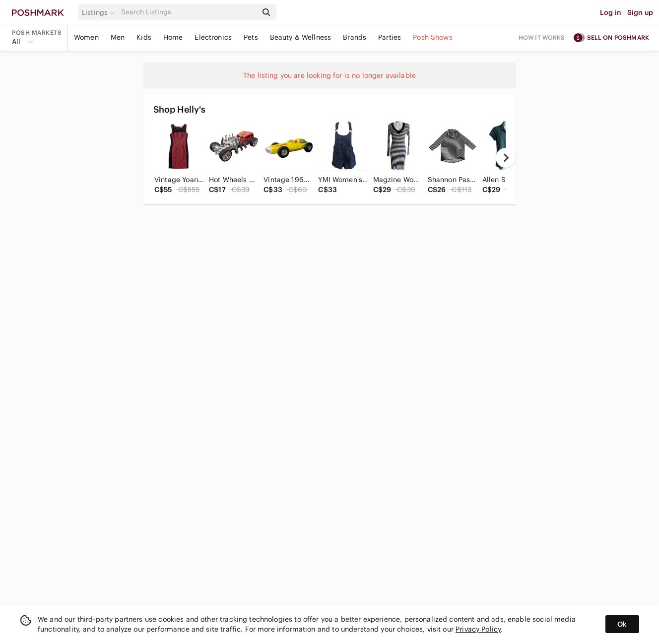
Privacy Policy (478, 629)
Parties (390, 37)
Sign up (640, 12)
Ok (622, 624)
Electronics (213, 37)
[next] (506, 158)
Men (118, 37)
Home (173, 37)
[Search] (188, 12)
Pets (251, 37)
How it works (542, 37)
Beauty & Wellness (301, 37)
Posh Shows (433, 37)
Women (86, 37)
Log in (611, 12)
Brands (355, 37)
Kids (144, 37)
